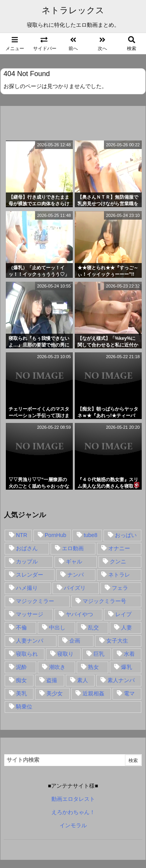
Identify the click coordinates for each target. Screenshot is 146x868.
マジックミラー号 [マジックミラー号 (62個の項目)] (104, 601)
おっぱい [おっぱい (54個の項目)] (126, 535)
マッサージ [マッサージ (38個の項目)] (30, 614)
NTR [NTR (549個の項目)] (22, 535)
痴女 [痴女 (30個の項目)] (21, 680)
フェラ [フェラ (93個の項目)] (120, 588)
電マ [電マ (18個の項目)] (129, 693)
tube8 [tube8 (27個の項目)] (91, 535)
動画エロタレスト (73, 799)
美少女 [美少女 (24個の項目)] (55, 693)
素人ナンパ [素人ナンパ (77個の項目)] (121, 680)
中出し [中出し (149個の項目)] (57, 627)
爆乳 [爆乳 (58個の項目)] (127, 667)
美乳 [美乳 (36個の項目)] (21, 693)
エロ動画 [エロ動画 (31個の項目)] (73, 548)
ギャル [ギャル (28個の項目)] (74, 561)
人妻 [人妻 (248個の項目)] (127, 627)
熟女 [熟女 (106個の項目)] (93, 667)
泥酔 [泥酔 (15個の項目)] (21, 667)
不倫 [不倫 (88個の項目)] (21, 627)
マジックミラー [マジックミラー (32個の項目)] (35, 601)
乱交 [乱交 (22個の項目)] (93, 627)
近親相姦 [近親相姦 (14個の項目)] (93, 693)
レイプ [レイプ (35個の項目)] (123, 614)
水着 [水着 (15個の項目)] (129, 654)
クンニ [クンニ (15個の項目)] (118, 561)
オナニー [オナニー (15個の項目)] (119, 548)
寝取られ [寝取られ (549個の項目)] (27, 654)
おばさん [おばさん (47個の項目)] (27, 548)
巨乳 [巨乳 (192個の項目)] (99, 654)
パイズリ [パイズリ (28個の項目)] (75, 588)
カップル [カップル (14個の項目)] (27, 561)
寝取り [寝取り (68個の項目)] (65, 654)
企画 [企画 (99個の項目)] (75, 641)
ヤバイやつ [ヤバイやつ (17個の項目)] (79, 614)
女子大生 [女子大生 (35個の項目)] (117, 641)
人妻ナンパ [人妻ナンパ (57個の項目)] (30, 641)
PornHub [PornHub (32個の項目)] (55, 535)
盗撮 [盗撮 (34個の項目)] (52, 680)
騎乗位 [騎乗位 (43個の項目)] (24, 707)
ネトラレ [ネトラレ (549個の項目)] (119, 575)
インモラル (73, 825)
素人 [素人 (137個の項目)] (83, 680)
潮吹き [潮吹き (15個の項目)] (57, 667)
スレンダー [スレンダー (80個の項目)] (30, 575)
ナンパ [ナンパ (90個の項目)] (76, 575)
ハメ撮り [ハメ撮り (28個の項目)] (27, 588)
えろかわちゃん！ (73, 812)
